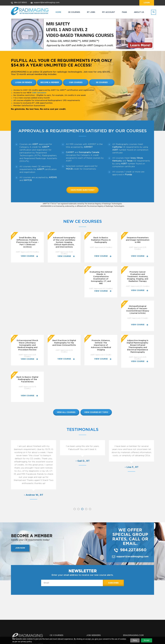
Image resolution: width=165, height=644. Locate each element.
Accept (147, 640)
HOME (58, 12)
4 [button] (86, 445)
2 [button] (78, 445)
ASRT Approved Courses (62, 576)
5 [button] (90, 445)
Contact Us (55, 610)
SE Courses (102, 82)
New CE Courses (83, 222)
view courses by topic (96, 348)
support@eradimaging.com (47, 3)
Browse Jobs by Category (100, 582)
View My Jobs (57, 598)
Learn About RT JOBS (61, 607)
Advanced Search (95, 585)
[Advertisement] (82, 543)
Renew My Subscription (98, 598)
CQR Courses (76, 82)
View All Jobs (93, 576)
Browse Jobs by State (98, 579)
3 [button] (82, 445)
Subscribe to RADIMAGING (101, 601)
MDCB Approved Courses (63, 579)
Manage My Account (97, 595)
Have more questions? (83, 190)
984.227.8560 (20, 3)
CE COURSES (74, 12)
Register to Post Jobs (61, 601)
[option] (34, 408)
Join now (20, 484)
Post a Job (55, 595)
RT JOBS (91, 12)
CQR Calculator (39, 93)
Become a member (50, 82)
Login (147, 3)
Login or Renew (24, 82)
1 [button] (75, 445)
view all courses (66, 348)
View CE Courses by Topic (63, 585)
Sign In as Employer (60, 604)
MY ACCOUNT (109, 12)
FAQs (124, 12)
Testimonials (83, 365)
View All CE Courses (60, 582)
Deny (135, 640)
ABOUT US (139, 12)
